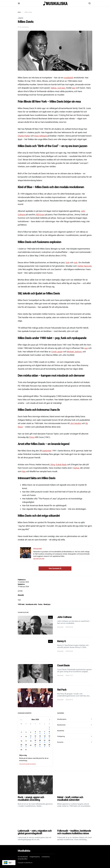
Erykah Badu (61, 465)
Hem (19, 12)
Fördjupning (61, 736)
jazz (74, 88)
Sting (53, 465)
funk (68, 262)
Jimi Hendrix (76, 423)
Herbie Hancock (84, 266)
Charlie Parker (24, 136)
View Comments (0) (55, 568)
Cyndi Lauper (57, 352)
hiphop (76, 468)
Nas (24, 471)
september (47, 451)
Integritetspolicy (35, 857)
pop (86, 348)
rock (76, 262)
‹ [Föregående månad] (21, 720)
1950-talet (21, 604)
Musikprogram (62, 719)
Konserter (60, 742)
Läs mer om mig (39, 558)
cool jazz (61, 88)
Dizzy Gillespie (41, 136)
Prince (32, 437)
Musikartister (61, 725)
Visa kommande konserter (27, 764)
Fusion (40, 604)
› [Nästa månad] (50, 720)
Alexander (21, 595)
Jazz (20, 18)
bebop (54, 88)
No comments (24, 27)
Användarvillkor (23, 859)
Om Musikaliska (23, 857)
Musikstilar (61, 731)
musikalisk (68, 78)
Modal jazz (47, 604)
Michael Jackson (74, 352)
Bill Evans (40, 215)
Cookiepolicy (46, 857)
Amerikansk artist (31, 604)
